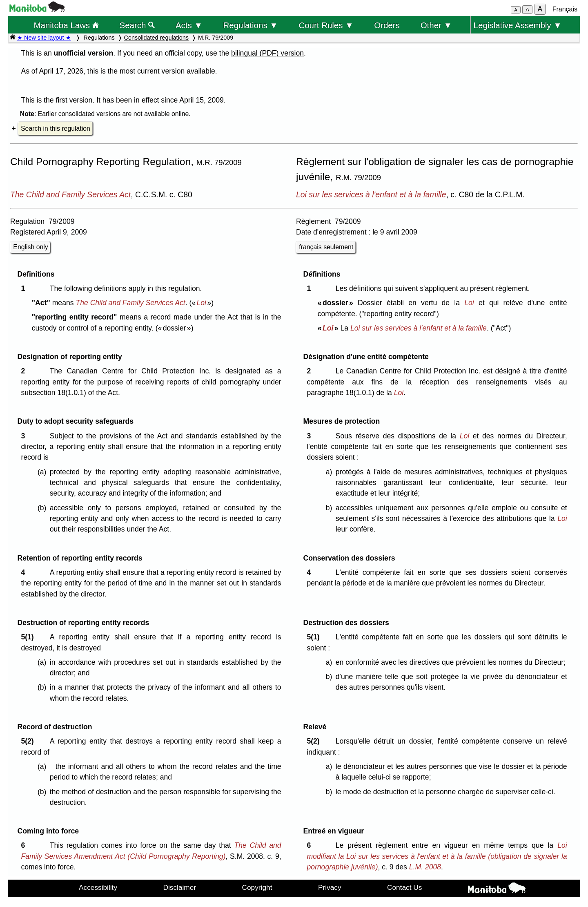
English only (30, 247)
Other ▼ (436, 25)
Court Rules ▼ (326, 25)
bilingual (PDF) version (267, 53)
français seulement (326, 247)
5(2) (29, 741)
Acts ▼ (189, 25)
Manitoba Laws (66, 25)
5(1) (29, 637)
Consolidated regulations (156, 38)
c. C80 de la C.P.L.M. (488, 194)
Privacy (330, 887)
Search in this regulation (56, 128)
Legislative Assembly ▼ (518, 25)
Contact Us (404, 887)
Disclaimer (180, 887)
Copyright (257, 887)
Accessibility (98, 887)
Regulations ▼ (251, 25)
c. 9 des (411, 867)
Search (137, 25)
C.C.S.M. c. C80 (164, 194)
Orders (387, 25)
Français (565, 9)
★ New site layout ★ (44, 38)
